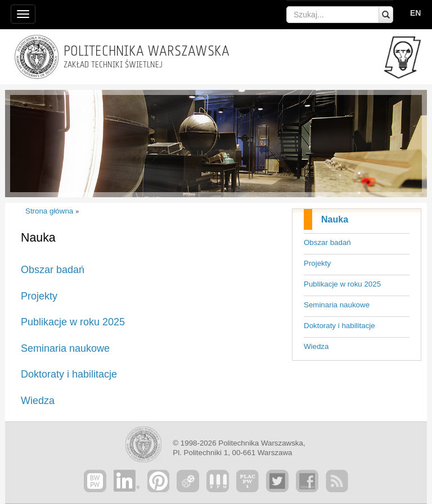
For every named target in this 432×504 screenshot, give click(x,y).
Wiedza (316, 346)
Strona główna (49, 211)
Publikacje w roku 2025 (342, 284)
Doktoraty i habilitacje (339, 326)
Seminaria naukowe (337, 305)
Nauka (335, 219)
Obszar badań (327, 242)
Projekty (317, 263)
